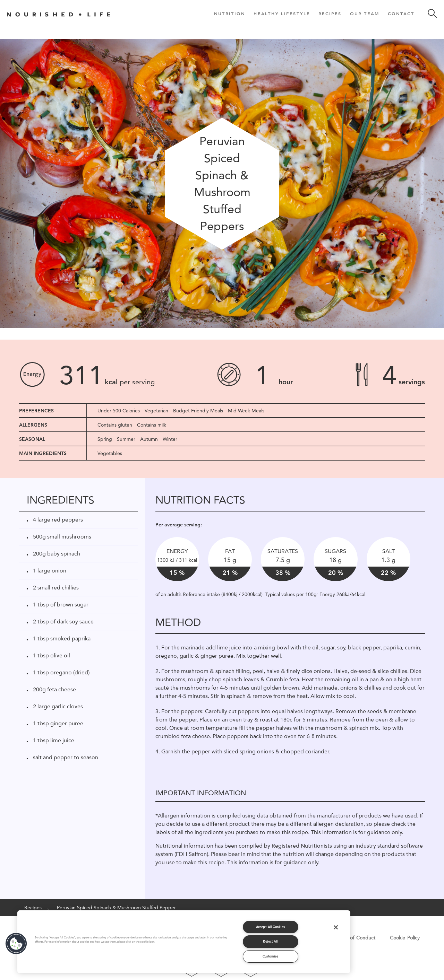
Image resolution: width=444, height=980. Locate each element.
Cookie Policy (405, 938)
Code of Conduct (356, 938)
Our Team (365, 14)
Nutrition (230, 14)
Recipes (330, 14)
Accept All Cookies (271, 927)
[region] (184, 942)
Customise (271, 956)
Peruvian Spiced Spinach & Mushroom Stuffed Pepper (116, 908)
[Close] (336, 927)
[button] (16, 944)
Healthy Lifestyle (282, 14)
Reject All (270, 941)
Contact (401, 14)
